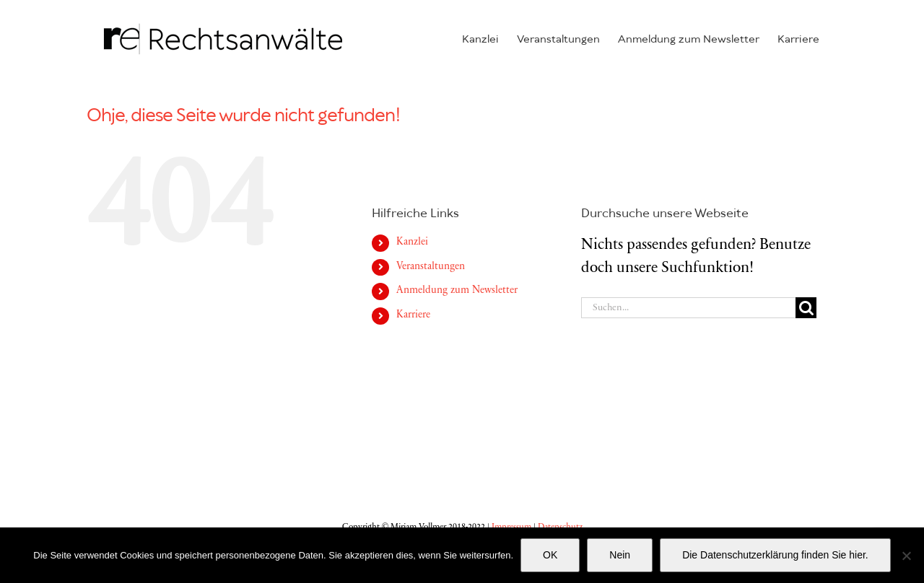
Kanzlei (412, 242)
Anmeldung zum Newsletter (457, 291)
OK (550, 555)
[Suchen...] (689, 308)
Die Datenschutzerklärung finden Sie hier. (775, 555)
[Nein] (906, 556)
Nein (620, 555)
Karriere (413, 315)
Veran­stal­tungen (431, 267)
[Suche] (806, 308)
